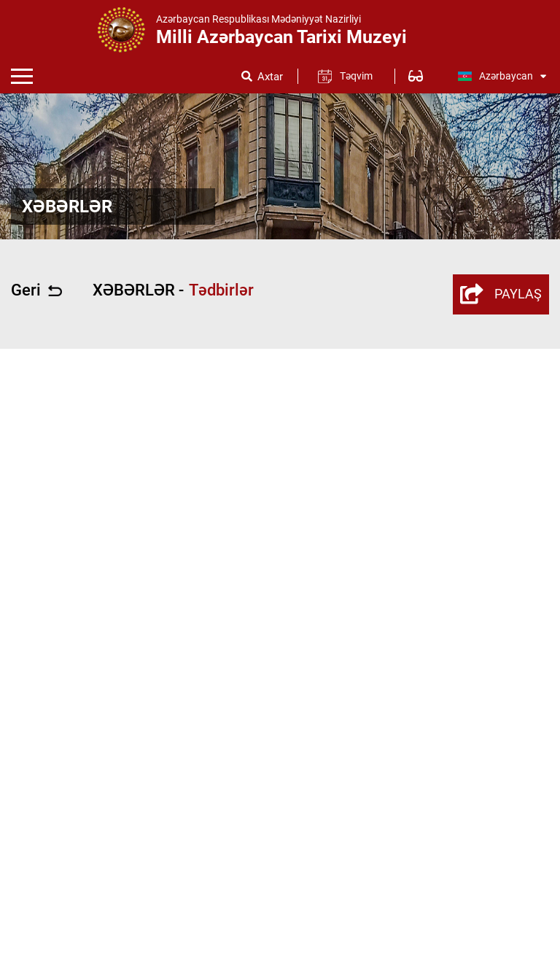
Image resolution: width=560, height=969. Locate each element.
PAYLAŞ (501, 294)
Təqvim (356, 76)
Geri (36, 290)
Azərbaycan (502, 76)
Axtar (270, 77)
